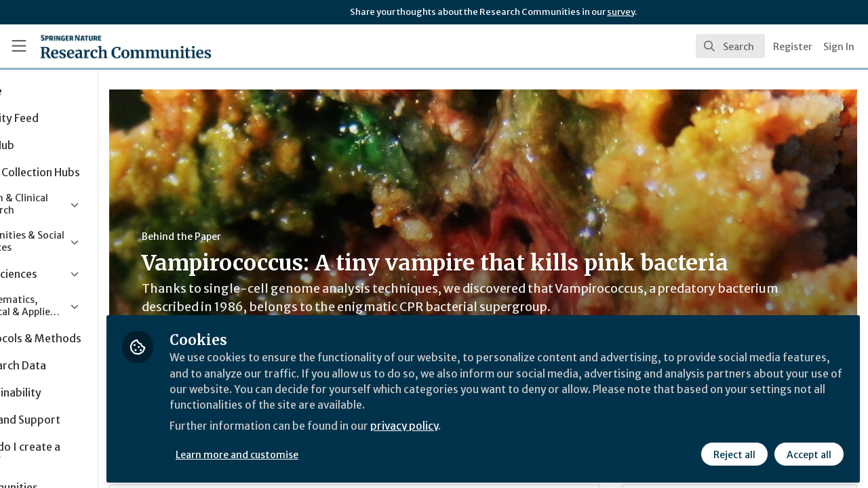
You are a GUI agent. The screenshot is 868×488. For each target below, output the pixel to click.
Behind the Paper (257, 237)
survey (621, 12)
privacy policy (483, 426)
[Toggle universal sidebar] (19, 46)
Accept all (808, 452)
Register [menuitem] (793, 47)
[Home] (106, 46)
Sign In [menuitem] (839, 47)
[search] (730, 46)
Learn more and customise (313, 452)
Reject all (734, 452)
